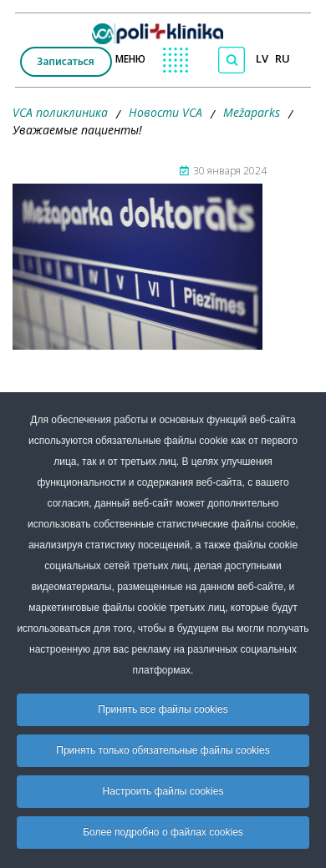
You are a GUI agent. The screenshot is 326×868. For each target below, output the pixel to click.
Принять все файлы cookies (163, 709)
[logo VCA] (163, 30)
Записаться (65, 61)
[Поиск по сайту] (232, 60)
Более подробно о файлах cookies (163, 832)
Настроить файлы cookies (163, 791)
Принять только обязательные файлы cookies (163, 750)
